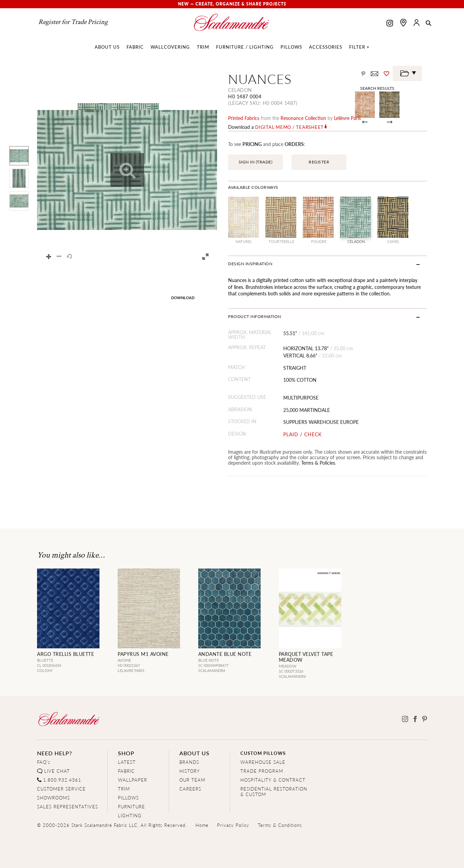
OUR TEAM (192, 780)
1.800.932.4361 (62, 780)
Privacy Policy (233, 825)
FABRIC (126, 771)
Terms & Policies (318, 463)
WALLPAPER (133, 780)
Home (202, 825)
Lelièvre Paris (347, 118)
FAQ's (44, 762)
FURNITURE (132, 806)
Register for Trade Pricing (73, 22)
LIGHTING (130, 815)
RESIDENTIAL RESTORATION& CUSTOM (274, 791)
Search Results (377, 88)
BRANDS (189, 762)
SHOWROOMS (53, 798)
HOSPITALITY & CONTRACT (273, 780)
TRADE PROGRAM (262, 771)
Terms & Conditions (280, 825)
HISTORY (190, 771)
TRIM (124, 789)
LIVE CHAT (57, 771)
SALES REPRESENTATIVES (68, 806)
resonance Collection (303, 118)
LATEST (127, 762)
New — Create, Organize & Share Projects (232, 4)
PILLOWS (128, 798)
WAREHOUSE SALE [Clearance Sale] (263, 762)
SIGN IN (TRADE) (256, 162)
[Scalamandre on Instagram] (390, 24)
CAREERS (190, 789)
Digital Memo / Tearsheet (289, 127)
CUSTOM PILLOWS (263, 753)
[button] (429, 24)
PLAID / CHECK (302, 434)
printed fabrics (244, 118)
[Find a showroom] (403, 23)
